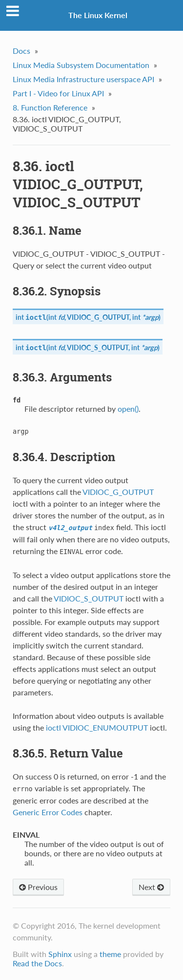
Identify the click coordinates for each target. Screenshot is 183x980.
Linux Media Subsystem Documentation (81, 65)
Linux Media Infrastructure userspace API (83, 79)
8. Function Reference (50, 107)
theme (110, 954)
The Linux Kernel (98, 15)
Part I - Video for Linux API (58, 93)
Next (151, 887)
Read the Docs (37, 963)
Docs (21, 51)
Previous (38, 887)
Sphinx (60, 954)
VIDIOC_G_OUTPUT (98, 317)
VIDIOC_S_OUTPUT (98, 347)
